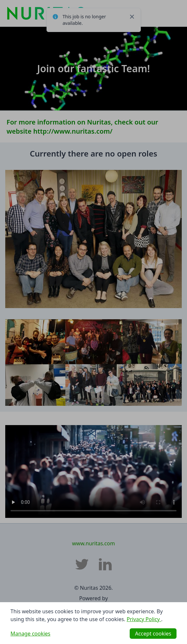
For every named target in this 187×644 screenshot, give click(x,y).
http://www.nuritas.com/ (73, 131)
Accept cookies (153, 634)
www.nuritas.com (93, 543)
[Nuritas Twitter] (82, 564)
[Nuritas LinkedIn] (105, 564)
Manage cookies (30, 634)
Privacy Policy (144, 619)
